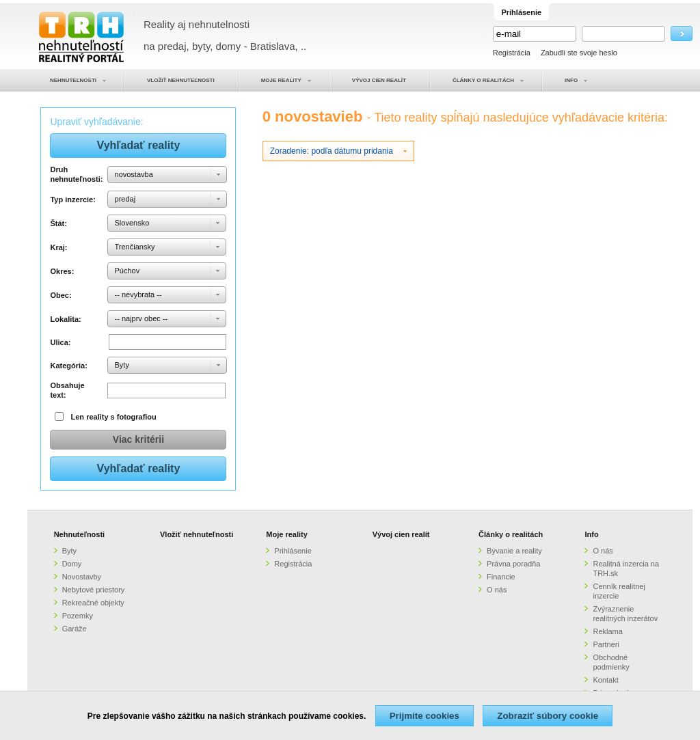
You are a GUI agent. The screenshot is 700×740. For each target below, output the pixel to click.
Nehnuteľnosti (80, 534)
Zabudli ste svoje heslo (579, 53)
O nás (497, 590)
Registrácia (512, 53)
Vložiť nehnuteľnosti (197, 534)
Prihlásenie (293, 551)
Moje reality (287, 534)
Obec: (60, 295)
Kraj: (58, 247)
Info (591, 534)
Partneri (606, 644)
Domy (72, 564)
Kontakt (605, 680)
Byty (69, 551)
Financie (501, 577)
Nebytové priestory (94, 590)
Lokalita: (65, 319)
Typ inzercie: (72, 200)
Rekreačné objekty (93, 603)
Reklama (607, 631)
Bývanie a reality (514, 551)
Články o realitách (511, 534)
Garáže (75, 629)
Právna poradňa (513, 564)
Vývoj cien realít (401, 534)
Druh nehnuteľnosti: (76, 174)
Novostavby (82, 577)
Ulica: (60, 342)
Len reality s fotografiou (114, 417)
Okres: (62, 271)
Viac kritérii (138, 439)
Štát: (58, 223)
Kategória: (68, 366)
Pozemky (78, 616)
